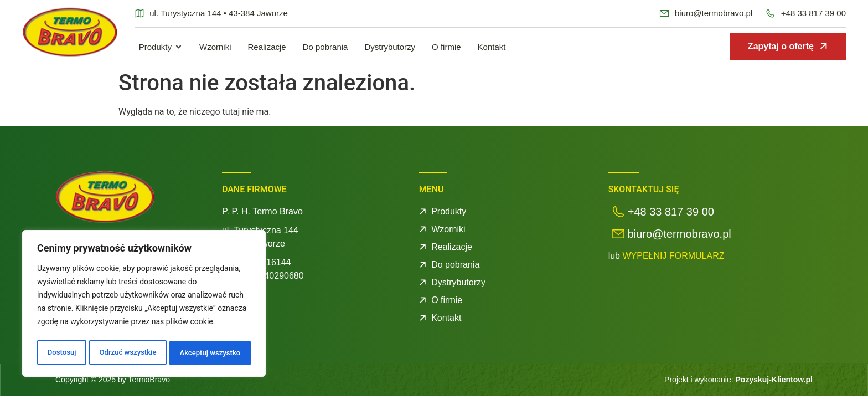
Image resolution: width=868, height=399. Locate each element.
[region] (144, 305)
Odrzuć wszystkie (127, 353)
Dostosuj (61, 353)
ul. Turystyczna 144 (260, 230)
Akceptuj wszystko (210, 353)
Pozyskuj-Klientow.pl (774, 380)
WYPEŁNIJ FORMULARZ (673, 256)
